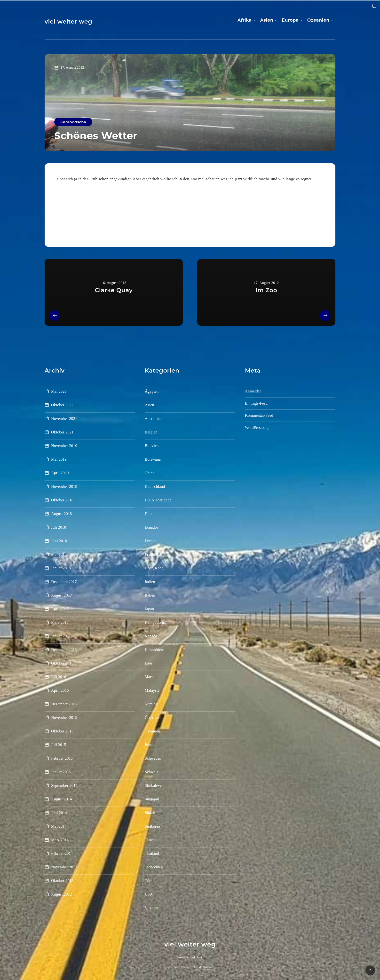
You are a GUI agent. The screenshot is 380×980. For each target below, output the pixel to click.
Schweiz (151, 772)
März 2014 (60, 840)
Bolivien (152, 446)
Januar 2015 (61, 772)
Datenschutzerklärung (190, 957)
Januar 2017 (61, 636)
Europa (290, 20)
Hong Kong (154, 568)
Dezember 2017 (64, 582)
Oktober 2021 (62, 432)
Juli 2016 (59, 677)
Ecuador (151, 527)
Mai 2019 (59, 459)
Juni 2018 (59, 541)
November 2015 (64, 718)
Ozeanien (318, 20)
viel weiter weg (68, 21)
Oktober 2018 (62, 500)
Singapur (152, 799)
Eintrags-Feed (256, 403)
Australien (153, 419)
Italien (150, 595)
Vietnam (151, 908)
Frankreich (153, 554)
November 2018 (64, 486)
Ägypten (152, 391)
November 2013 (64, 867)
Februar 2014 (62, 853)
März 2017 (60, 622)
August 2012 (62, 894)
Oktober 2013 (62, 881)
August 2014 (62, 799)
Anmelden (253, 391)
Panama (151, 745)
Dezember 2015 (64, 704)
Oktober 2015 (62, 731)
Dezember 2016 (64, 650)
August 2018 (62, 514)
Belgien (151, 432)
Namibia (152, 704)
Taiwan (151, 840)
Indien (150, 582)
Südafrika (153, 813)
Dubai (150, 514)
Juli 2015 (59, 745)
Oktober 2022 (62, 405)
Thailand (152, 853)
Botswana (153, 459)
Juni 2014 (59, 813)
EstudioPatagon (204, 967)
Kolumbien (154, 650)
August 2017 (62, 595)
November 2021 (64, 419)
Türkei (150, 881)
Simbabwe (153, 785)
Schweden (153, 758)
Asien (267, 20)
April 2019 (60, 473)
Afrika (245, 20)
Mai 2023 (59, 391)
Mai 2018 (59, 554)
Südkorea (152, 826)
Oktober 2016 (62, 663)
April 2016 (60, 690)
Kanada (151, 636)
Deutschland (155, 486)
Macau (150, 677)
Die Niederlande (158, 500)
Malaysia (152, 690)
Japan (149, 609)
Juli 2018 (59, 527)
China (150, 473)
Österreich (153, 718)
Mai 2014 (59, 826)
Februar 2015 (62, 758)
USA (149, 894)
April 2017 (60, 609)
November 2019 (64, 446)
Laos (149, 663)
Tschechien (154, 867)
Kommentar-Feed (259, 415)
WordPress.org (257, 428)
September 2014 (64, 785)
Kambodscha (73, 122)
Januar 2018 (61, 568)
